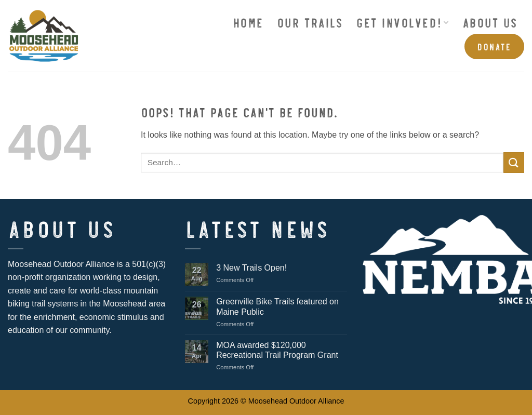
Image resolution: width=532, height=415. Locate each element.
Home (248, 22)
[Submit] (514, 162)
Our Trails (310, 22)
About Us (490, 22)
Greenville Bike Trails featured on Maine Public (277, 306)
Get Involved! (402, 22)
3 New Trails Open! (251, 268)
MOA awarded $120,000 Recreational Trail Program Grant (277, 350)
